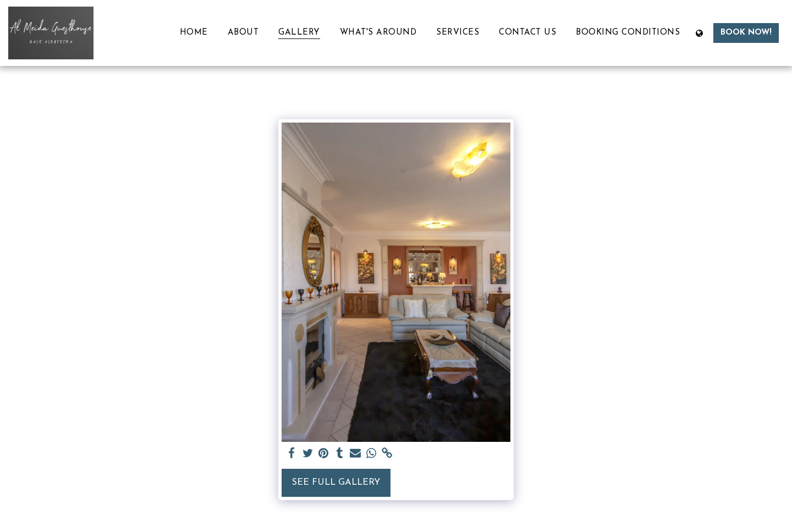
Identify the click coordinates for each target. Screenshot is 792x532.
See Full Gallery (336, 483)
